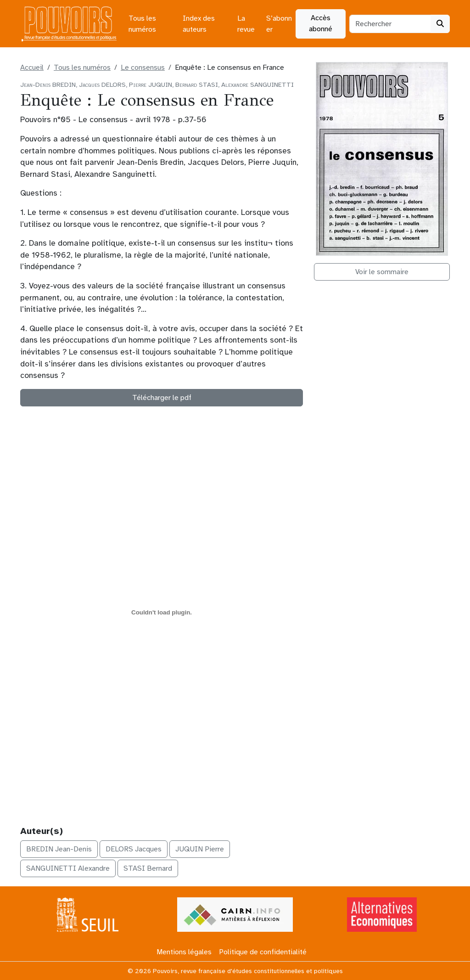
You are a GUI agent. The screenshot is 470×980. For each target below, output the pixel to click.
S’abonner (279, 24)
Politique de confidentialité (263, 952)
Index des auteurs (199, 24)
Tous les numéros (142, 24)
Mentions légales (184, 952)
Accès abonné (321, 23)
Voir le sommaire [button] (382, 272)
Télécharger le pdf (162, 398)
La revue (246, 24)
